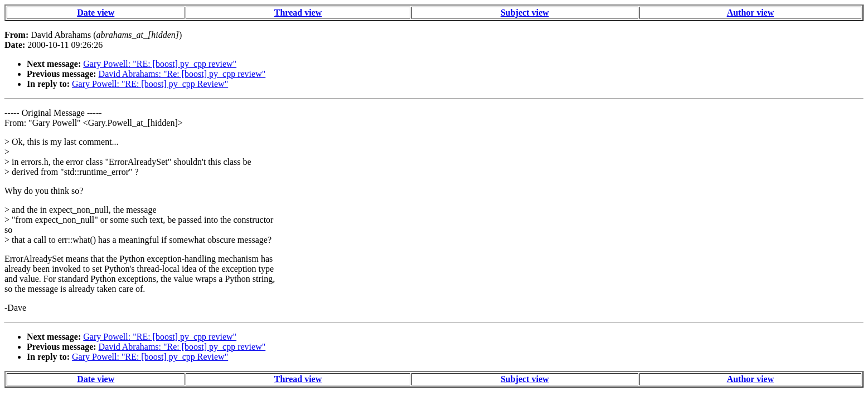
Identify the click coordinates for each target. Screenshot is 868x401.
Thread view (298, 13)
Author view (751, 13)
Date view (96, 13)
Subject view (525, 13)
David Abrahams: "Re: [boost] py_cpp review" (182, 74)
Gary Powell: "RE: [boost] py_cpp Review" (150, 84)
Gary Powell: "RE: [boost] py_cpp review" (160, 64)
